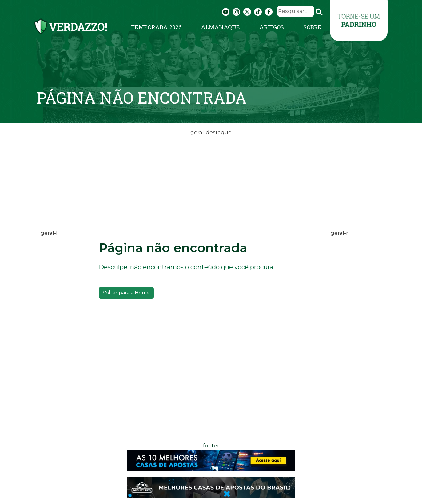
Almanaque (220, 27)
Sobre (312, 27)
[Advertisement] (211, 180)
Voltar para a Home (126, 293)
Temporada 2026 (156, 27)
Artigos (272, 27)
